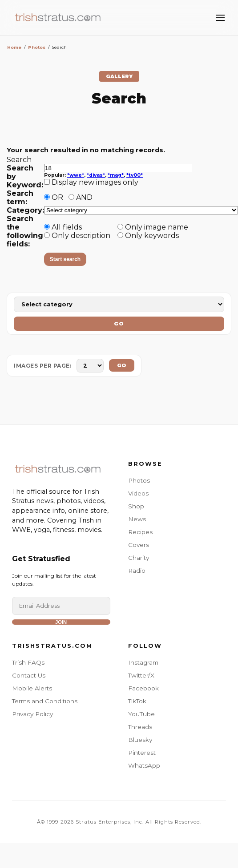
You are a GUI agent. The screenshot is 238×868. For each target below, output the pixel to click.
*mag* (116, 175)
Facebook (143, 688)
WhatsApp (144, 765)
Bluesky (140, 740)
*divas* (96, 175)
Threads (140, 727)
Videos (138, 493)
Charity (139, 558)
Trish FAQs (28, 662)
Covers (139, 545)
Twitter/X (141, 675)
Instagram (143, 662)
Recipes (140, 532)
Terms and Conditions (45, 701)
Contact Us (29, 675)
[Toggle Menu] (220, 18)
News (137, 519)
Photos (37, 47)
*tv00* (135, 175)
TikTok (137, 701)
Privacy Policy (32, 714)
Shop (136, 506)
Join (61, 622)
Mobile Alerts (32, 688)
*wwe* (76, 175)
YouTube (141, 714)
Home (14, 47)
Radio (137, 571)
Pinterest (142, 753)
